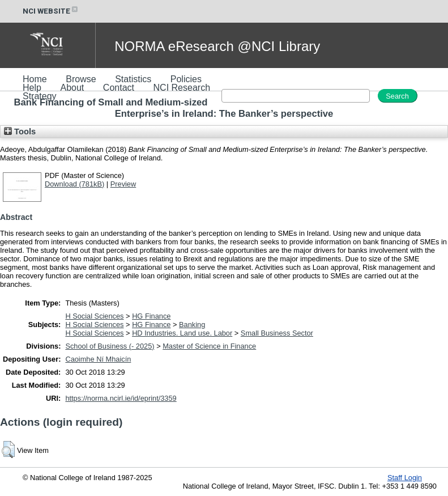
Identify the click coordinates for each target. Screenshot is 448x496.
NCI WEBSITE (51, 11)
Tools (20, 132)
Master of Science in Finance (209, 346)
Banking (192, 325)
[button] (8, 450)
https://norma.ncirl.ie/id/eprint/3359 (121, 398)
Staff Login (405, 478)
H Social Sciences (94, 316)
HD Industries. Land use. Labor (182, 333)
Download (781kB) (74, 184)
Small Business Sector (277, 333)
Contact (119, 88)
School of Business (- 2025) (110, 346)
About (72, 88)
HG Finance (151, 316)
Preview (123, 184)
